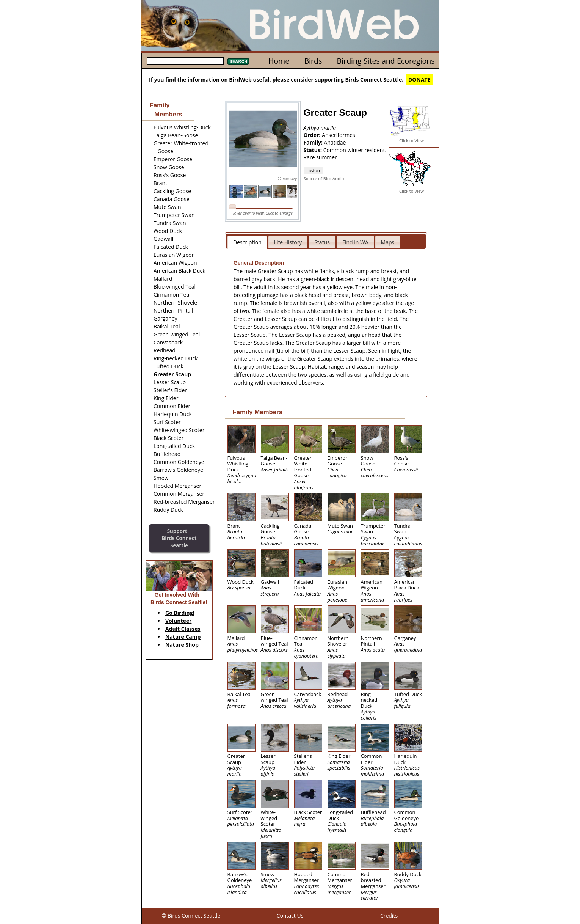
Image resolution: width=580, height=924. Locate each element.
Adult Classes (183, 629)
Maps (388, 242)
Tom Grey (290, 179)
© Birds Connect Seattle (191, 915)
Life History (288, 242)
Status (322, 242)
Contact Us (290, 915)
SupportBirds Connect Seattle (179, 538)
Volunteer (178, 621)
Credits (389, 915)
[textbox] (185, 61)
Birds (313, 61)
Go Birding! (180, 613)
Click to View (411, 141)
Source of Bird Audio (324, 178)
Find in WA (355, 242)
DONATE (419, 79)
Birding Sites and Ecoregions (386, 61)
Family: (314, 142)
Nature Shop (182, 645)
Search (238, 61)
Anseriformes (339, 135)
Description (247, 242)
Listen (314, 170)
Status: (314, 150)
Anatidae (335, 142)
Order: (313, 135)
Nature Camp (183, 637)
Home (279, 61)
